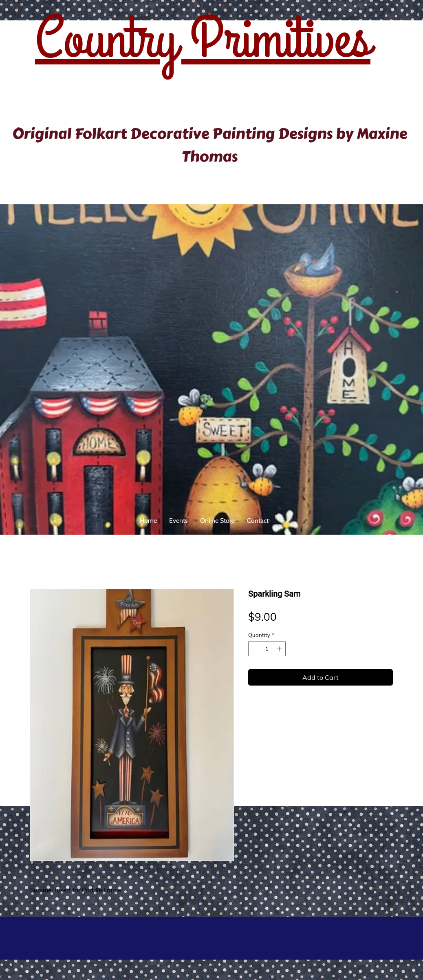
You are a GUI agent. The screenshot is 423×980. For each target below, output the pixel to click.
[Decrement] (254, 649)
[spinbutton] (267, 649)
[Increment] (280, 649)
